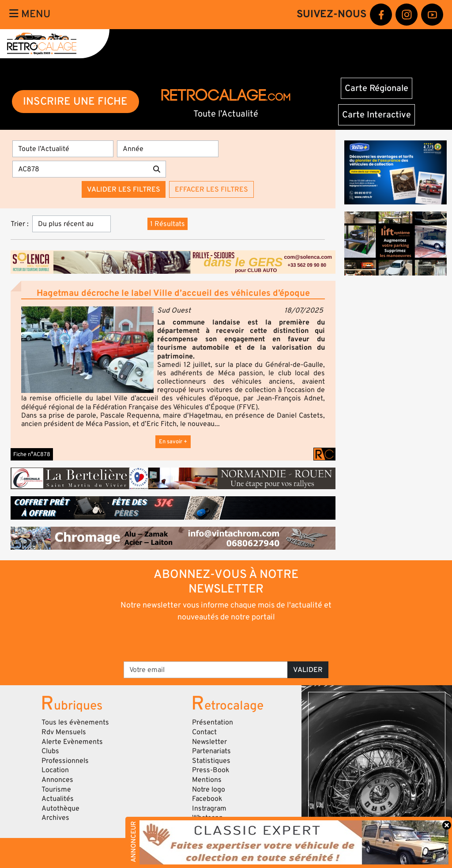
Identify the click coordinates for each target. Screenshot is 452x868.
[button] (87, 350)
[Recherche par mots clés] (80, 169)
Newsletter (209, 742)
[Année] (168, 149)
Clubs (50, 751)
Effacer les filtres (211, 189)
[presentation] (214, 641)
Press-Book (211, 770)
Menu (30, 14)
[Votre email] (206, 670)
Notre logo (209, 789)
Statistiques (211, 761)
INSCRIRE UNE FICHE (75, 101)
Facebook (207, 799)
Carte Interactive (377, 115)
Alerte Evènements (72, 742)
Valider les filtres (124, 189)
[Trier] (72, 224)
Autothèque (60, 808)
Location (55, 770)
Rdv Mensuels (64, 732)
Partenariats (211, 751)
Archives (55, 818)
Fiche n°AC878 (32, 454)
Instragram (209, 808)
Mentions (207, 780)
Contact (204, 732)
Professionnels (65, 761)
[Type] (63, 149)
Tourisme (56, 789)
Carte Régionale (377, 88)
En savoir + (173, 442)
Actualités (58, 799)
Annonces (57, 780)
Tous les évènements (75, 722)
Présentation (213, 722)
